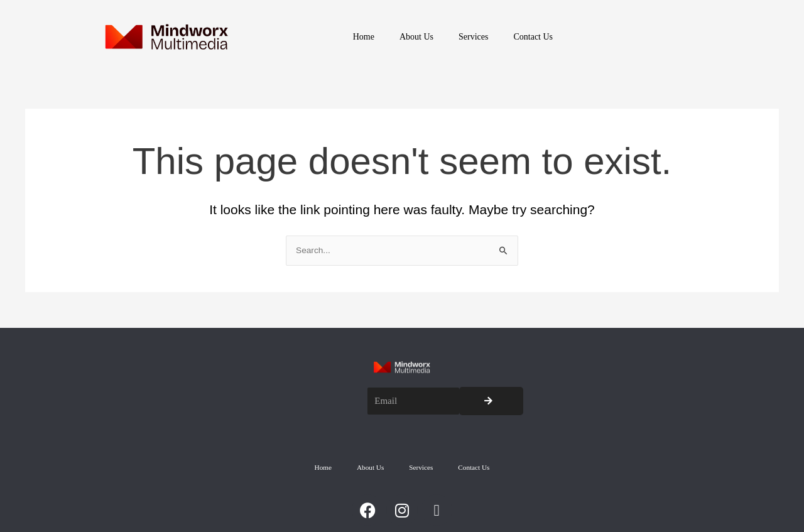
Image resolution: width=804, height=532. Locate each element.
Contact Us (533, 37)
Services (473, 37)
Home (364, 37)
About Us (416, 37)
